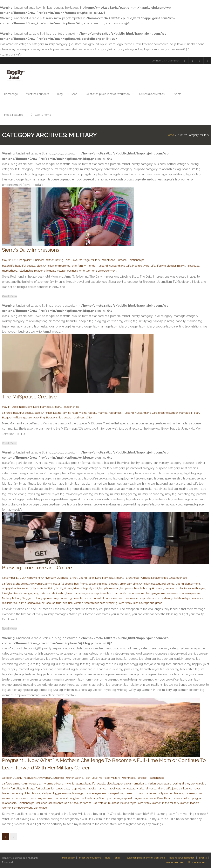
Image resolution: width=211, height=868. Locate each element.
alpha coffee (21, 584)
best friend (81, 584)
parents (78, 598)
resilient (7, 603)
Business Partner (44, 260)
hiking (147, 588)
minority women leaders (168, 793)
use (70, 603)
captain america (134, 784)
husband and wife (120, 266)
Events (203, 858)
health (138, 588)
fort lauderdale (60, 789)
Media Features (175, 862)
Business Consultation (182, 858)
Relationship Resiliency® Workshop (145, 858)
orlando (151, 798)
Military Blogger (22, 598)
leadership (17, 793)
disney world (190, 784)
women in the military (165, 803)
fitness (68, 588)
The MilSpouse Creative (29, 397)
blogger (114, 584)
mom (27, 798)
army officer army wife (61, 784)
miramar (190, 793)
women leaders (190, 803)
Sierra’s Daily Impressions (31, 250)
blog (39, 266)
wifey (129, 603)
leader (6, 793)
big (99, 584)
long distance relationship (49, 593)
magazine (79, 593)
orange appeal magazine (130, 798)
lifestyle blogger (166, 266)
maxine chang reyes (147, 593)
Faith (67, 260)
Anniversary (48, 578)
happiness (115, 413)
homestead (128, 789)
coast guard (158, 584)
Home (170, 135)
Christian (49, 266)
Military (95, 260)
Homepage (68, 858)
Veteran (79, 603)
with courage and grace (148, 603)
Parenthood (108, 260)
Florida (91, 266)
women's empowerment (101, 271)
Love (75, 260)
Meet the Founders (90, 858)
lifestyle (7, 593)
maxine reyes (169, 593)
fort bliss (16, 789)
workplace (40, 808)
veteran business (67, 271)
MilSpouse (193, 266)
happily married (98, 413)
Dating (59, 260)
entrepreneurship (66, 266)
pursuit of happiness (105, 598)
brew (123, 584)
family (82, 266)
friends (78, 588)
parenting (39, 418)
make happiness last (99, 593)
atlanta (80, 784)
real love (124, 598)
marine (117, 593)
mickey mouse (143, 793)
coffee (171, 584)
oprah (110, 798)
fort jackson (43, 789)
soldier (68, 803)
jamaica (177, 789)
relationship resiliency (159, 598)
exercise (42, 588)
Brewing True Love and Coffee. (38, 568)
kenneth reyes (196, 588)
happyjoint (26, 260)
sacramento (56, 803)
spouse (51, 603)
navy (56, 598)
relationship (26, 271)
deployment (193, 584)
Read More (9, 296)
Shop (118, 858)
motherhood (10, 271)
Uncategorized (178, 578)
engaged (8, 588)
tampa (87, 803)
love (69, 593)
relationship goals (45, 271)
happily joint (79, 413)
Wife (82, 271)
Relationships (136, 260)
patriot (87, 598)
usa (95, 803)
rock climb (20, 603)
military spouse (22, 418)
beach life (8, 266)
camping (132, 584)
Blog (108, 858)
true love (62, 603)
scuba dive (34, 603)
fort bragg (29, 789)
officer (101, 798)
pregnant (198, 798)
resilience (197, 598)
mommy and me (42, 798)
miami (181, 266)
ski (43, 603)
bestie (92, 584)
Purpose (121, 260)
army (49, 584)
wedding (112, 603)
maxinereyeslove (189, 593)
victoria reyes (128, 803)
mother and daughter (67, 798)
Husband (102, 266)
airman (18, 784)
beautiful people (25, 266)
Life (153, 266)
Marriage (84, 260)
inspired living (141, 266)
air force (7, 413)
